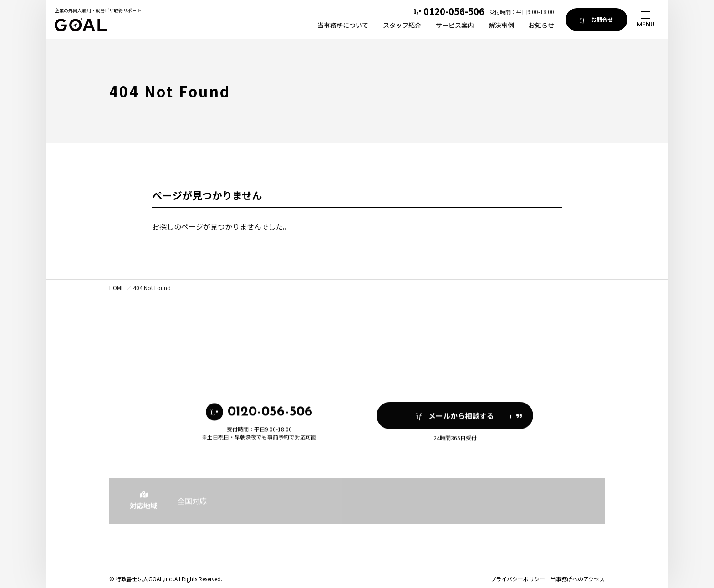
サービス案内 (455, 25)
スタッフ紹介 (402, 25)
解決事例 (501, 25)
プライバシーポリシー (518, 579)
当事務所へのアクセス (578, 579)
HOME (117, 288)
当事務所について (343, 25)
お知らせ (541, 25)
